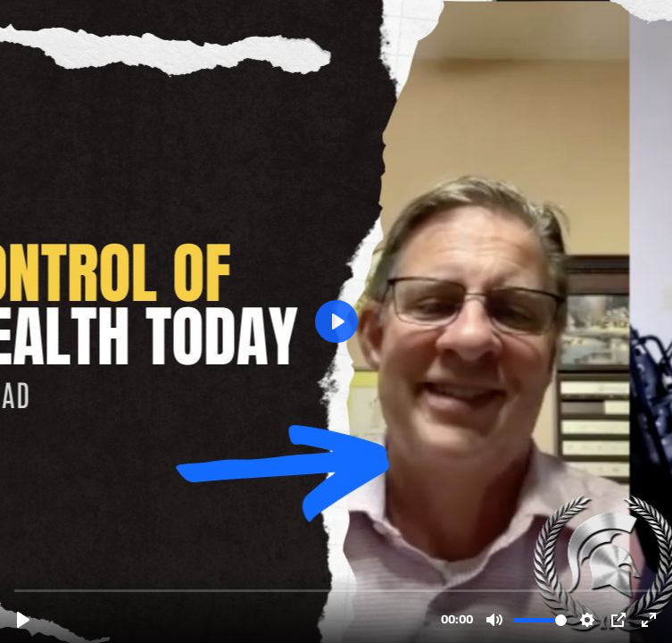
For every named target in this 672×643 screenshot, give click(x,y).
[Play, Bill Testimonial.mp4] (23, 620)
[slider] (338, 590)
